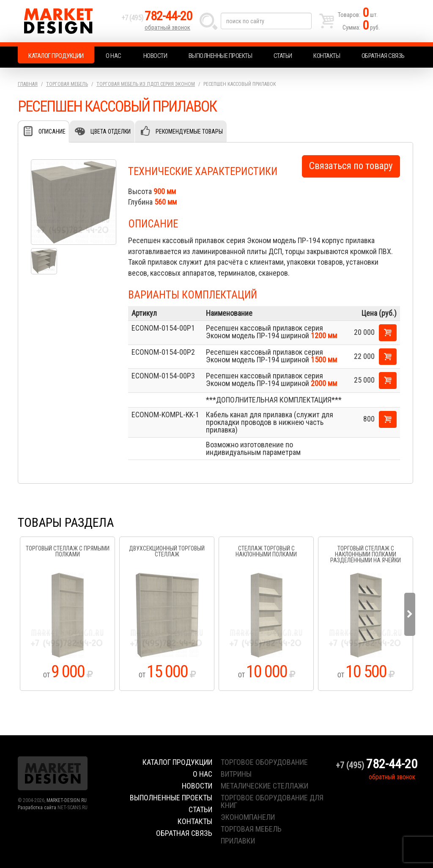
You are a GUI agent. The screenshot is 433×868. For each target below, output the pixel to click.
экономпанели (248, 817)
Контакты (327, 56)
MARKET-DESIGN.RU (67, 800)
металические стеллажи (264, 786)
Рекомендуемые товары (189, 131)
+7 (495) (157, 18)
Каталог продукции (56, 56)
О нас (114, 56)
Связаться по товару (351, 166)
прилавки (238, 841)
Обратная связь (383, 56)
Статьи (283, 56)
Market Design (67, 21)
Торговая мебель (67, 84)
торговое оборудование (264, 762)
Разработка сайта (37, 808)
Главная (28, 84)
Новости (155, 56)
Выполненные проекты (221, 56)
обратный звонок (167, 27)
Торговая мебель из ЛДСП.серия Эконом (146, 84)
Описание (52, 131)
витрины (236, 774)
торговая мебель (251, 829)
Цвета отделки (111, 131)
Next (410, 614)
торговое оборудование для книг (272, 801)
